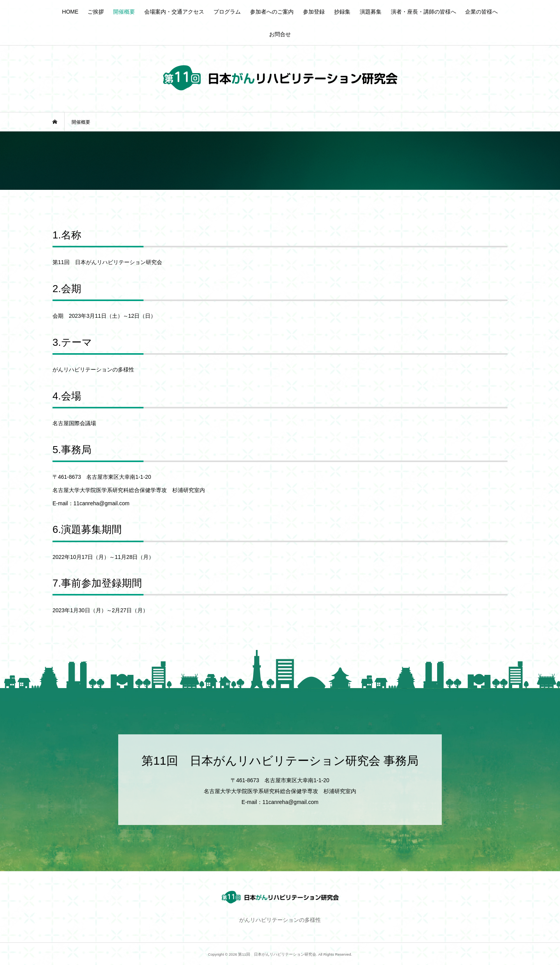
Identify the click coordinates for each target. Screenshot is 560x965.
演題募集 (371, 12)
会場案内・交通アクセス (174, 12)
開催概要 (124, 12)
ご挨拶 (96, 12)
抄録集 (342, 12)
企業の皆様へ (481, 12)
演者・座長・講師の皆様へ (423, 12)
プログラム (227, 12)
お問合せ (280, 34)
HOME (70, 12)
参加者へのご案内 (272, 12)
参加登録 (314, 12)
